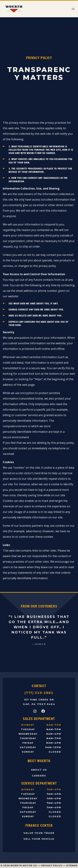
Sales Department (39, 718)
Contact (39, 686)
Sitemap (72, 865)
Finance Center (39, 825)
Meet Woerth (39, 761)
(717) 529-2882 (39, 693)
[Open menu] (73, 9)
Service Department (39, 783)
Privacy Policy (52, 865)
